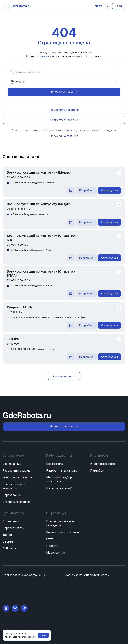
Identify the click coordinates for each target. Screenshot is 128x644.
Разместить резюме (16, 470)
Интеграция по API (59, 488)
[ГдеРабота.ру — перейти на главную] (21, 6)
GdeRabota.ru (46, 56)
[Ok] (6, 608)
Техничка (14, 339)
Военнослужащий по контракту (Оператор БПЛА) (41, 238)
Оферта (8, 542)
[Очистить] (112, 82)
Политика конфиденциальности (87, 575)
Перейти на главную (64, 136)
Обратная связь (13, 528)
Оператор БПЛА (19, 307)
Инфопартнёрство (103, 464)
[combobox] (62, 72)
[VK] (15, 608)
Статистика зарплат (16, 502)
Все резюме (55, 464)
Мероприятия (56, 552)
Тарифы (8, 535)
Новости (52, 546)
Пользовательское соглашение (24, 575)
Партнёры (97, 470)
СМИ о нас (10, 548)
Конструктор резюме (17, 477)
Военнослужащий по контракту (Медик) (39, 172)
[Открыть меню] (6, 6)
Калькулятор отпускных (63, 532)
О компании (11, 521)
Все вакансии (12, 464)
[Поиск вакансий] (107, 6)
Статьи (51, 539)
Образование (12, 495)
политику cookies (27, 637)
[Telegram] (24, 608)
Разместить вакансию (62, 470)
